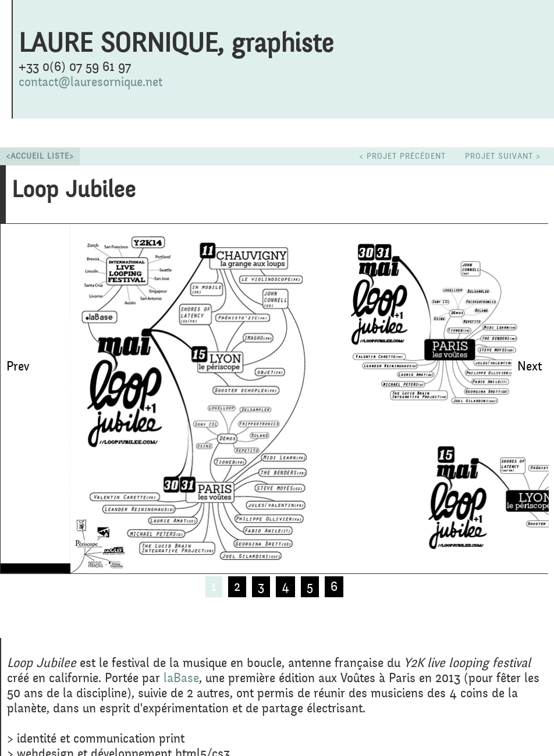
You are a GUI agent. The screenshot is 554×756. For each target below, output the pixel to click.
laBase (181, 678)
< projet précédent (402, 156)
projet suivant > (503, 156)
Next (530, 366)
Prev (18, 366)
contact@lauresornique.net (90, 82)
